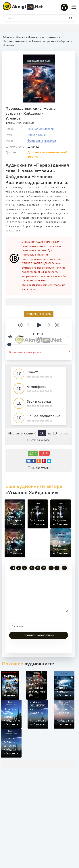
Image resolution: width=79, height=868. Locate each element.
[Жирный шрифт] (13, 568)
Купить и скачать (39, 314)
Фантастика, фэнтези (20, 123)
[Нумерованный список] (57, 568)
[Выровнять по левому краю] (32, 568)
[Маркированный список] (51, 568)
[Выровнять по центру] (38, 568)
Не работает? (38, 468)
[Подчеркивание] (24, 568)
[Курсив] (19, 568)
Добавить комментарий (39, 635)
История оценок (40, 440)
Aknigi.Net (27, 7)
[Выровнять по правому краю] (44, 568)
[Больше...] (64, 568)
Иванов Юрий (37, 135)
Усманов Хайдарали (41, 129)
